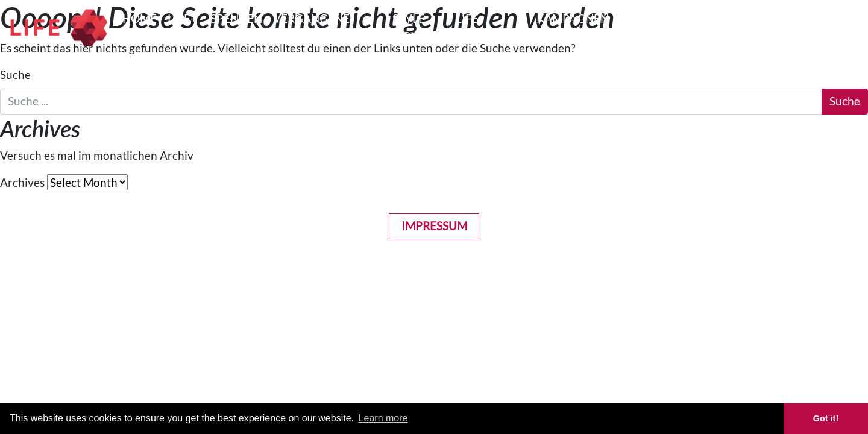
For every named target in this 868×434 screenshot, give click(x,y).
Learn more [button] (383, 418)
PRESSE (640, 18)
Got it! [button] (826, 418)
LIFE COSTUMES (486, 27)
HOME (140, 18)
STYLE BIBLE (409, 27)
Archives (22, 182)
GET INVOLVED (700, 27)
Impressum (434, 226)
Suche (15, 74)
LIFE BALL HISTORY (782, 27)
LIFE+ (182, 18)
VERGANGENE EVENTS (311, 27)
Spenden (236, 18)
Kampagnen (573, 18)
